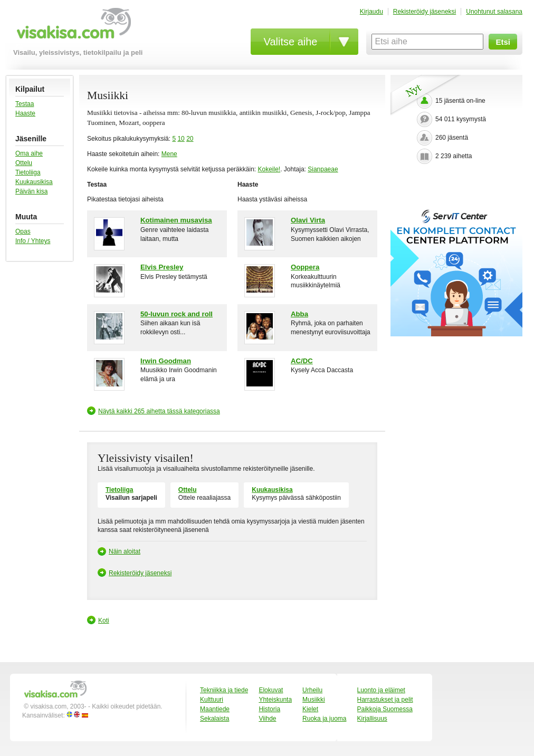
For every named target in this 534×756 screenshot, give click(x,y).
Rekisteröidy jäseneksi (425, 12)
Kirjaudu (371, 12)
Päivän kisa (31, 191)
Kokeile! (269, 169)
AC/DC (302, 361)
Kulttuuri (212, 700)
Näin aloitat (125, 551)
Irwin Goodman (166, 361)
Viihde (267, 719)
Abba (299, 314)
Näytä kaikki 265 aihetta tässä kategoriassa (159, 411)
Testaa (25, 104)
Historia (269, 709)
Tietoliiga (28, 172)
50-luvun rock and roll (177, 314)
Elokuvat (271, 690)
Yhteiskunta (275, 700)
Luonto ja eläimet (381, 690)
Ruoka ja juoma (324, 719)
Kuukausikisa (34, 182)
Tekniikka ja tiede (224, 690)
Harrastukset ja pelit (385, 700)
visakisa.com (72, 27)
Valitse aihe (291, 42)
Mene (169, 154)
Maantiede (215, 709)
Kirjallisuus (372, 719)
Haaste (25, 113)
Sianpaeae (323, 169)
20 (190, 139)
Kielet (310, 709)
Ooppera (305, 267)
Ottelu (24, 163)
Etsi (503, 42)
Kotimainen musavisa (176, 220)
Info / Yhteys (33, 241)
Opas (23, 231)
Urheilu (312, 690)
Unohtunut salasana (494, 12)
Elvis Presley (162, 267)
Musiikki (314, 700)
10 (181, 139)
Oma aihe (29, 153)
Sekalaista (214, 719)
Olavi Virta (308, 220)
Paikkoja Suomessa (385, 709)
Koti (104, 621)
